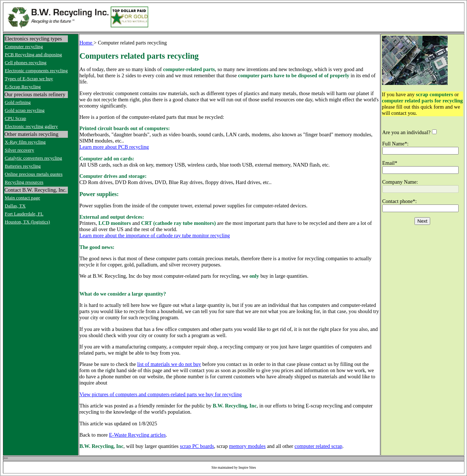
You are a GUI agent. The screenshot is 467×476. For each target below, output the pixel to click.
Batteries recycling (23, 166)
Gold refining (18, 102)
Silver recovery (19, 150)
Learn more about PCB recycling (114, 147)
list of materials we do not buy (169, 364)
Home (87, 43)
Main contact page (22, 198)
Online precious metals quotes (34, 174)
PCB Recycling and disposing (33, 54)
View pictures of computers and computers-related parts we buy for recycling (161, 394)
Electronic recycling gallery (31, 126)
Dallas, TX (15, 206)
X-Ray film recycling (25, 142)
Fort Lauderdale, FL (24, 214)
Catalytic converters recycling (33, 158)
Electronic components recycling (36, 71)
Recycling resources (24, 182)
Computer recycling (24, 46)
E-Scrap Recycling (23, 87)
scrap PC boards (197, 446)
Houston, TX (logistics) (27, 222)
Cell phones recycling (26, 63)
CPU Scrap (16, 118)
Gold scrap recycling (25, 110)
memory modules (247, 446)
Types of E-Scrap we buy (29, 79)
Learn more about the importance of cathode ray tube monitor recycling (155, 235)
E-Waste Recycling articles (137, 435)
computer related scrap (318, 446)
